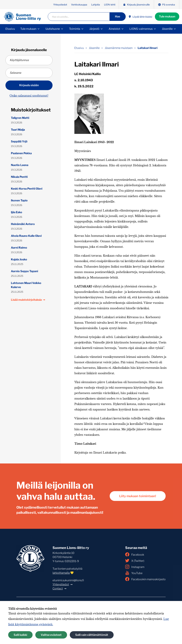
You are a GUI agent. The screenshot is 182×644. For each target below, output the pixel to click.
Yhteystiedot (60, 5)
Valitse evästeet (51, 635)
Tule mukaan (167, 16)
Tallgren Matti (20, 118)
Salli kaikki (20, 635)
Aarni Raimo (19, 248)
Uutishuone (53, 29)
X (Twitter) (135, 561)
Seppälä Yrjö (19, 141)
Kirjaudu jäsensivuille (136, 5)
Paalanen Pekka (21, 153)
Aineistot (114, 29)
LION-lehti (110, 5)
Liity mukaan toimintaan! (138, 496)
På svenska (167, 5)
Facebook (135, 554)
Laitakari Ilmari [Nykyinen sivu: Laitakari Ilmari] (148, 48)
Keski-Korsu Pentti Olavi (27, 189)
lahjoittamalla (61, 573)
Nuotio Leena (20, 165)
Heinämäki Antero (23, 224)
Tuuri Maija (18, 130)
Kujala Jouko (19, 259)
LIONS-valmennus (141, 29)
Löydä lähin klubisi (140, 17)
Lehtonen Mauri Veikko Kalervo (26, 285)
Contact (58, 589)
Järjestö (94, 29)
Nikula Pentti (19, 177)
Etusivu (10, 29)
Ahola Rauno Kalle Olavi (26, 236)
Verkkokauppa (79, 5)
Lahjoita (96, 5)
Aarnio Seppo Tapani (24, 271)
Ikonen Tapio (19, 200)
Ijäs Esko (17, 212)
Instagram (135, 567)
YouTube (134, 573)
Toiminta (75, 29)
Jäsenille (167, 29)
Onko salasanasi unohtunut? (29, 96)
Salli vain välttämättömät (92, 635)
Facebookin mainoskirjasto (145, 579)
